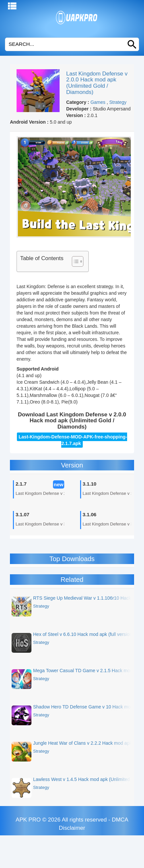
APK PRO (28, 820)
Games (98, 102)
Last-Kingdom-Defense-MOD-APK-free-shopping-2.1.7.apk (73, 440)
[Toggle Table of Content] (74, 261)
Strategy (118, 102)
